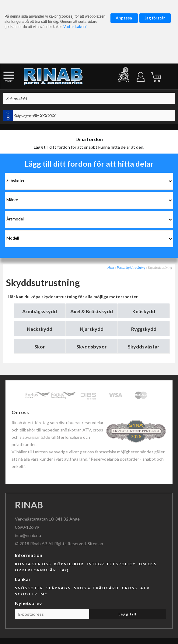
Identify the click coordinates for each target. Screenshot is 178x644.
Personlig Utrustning (131, 267)
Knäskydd (144, 311)
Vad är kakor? (75, 27)
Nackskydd (40, 329)
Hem (111, 267)
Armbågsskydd (40, 311)
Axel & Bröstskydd (92, 311)
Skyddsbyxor (92, 346)
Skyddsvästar (144, 346)
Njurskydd (92, 329)
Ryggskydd (144, 329)
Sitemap (95, 544)
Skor (40, 346)
